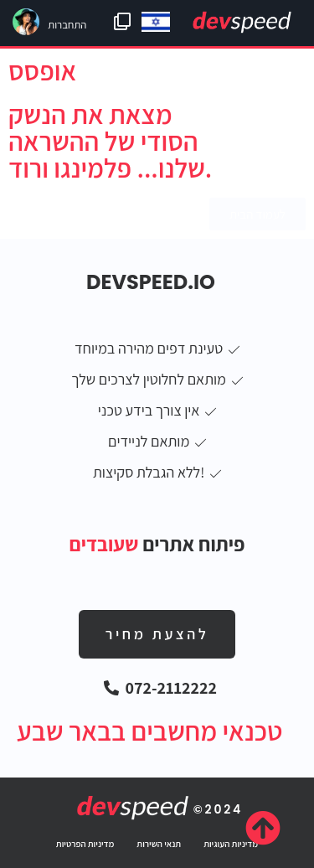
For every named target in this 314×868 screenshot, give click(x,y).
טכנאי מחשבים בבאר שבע (149, 731)
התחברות (67, 25)
